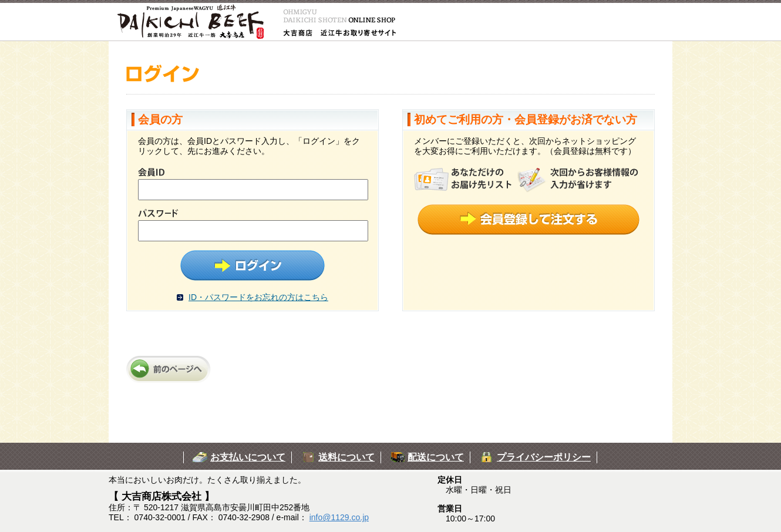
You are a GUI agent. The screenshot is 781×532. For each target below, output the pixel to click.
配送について (436, 457)
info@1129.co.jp (339, 517)
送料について (346, 457)
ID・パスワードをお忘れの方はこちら (258, 297)
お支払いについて (248, 457)
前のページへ (170, 369)
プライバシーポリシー (544, 457)
